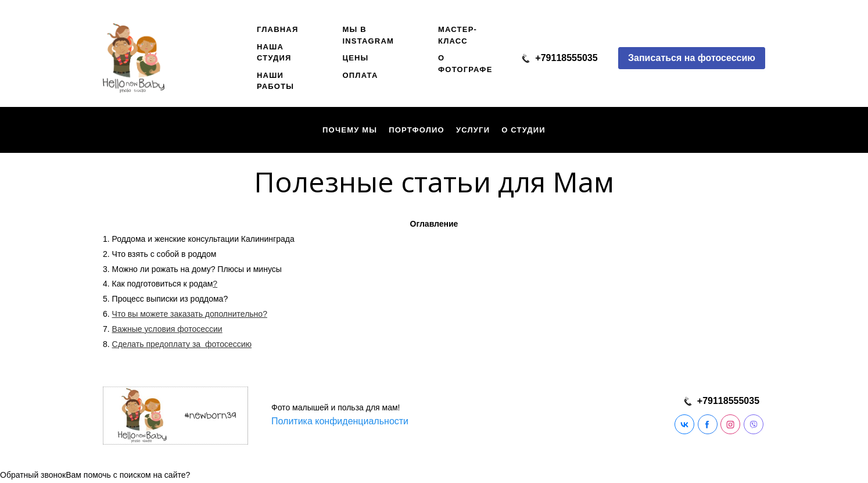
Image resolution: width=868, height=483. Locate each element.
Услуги (473, 130)
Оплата (360, 75)
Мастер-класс (458, 35)
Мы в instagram (368, 35)
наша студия (274, 53)
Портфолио (417, 130)
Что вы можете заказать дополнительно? (190, 314)
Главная (277, 29)
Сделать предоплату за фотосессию (182, 344)
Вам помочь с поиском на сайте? (128, 475)
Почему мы (350, 130)
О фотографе (465, 64)
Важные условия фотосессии (167, 329)
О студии (523, 130)
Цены (355, 58)
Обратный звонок (33, 475)
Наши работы (275, 81)
